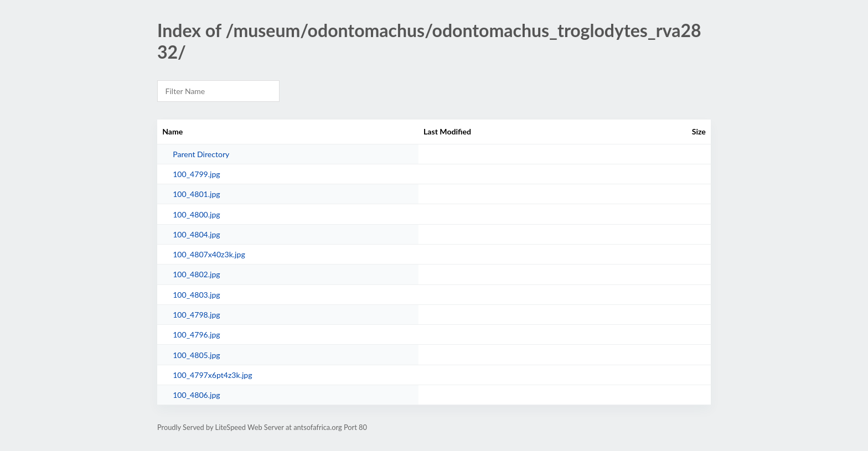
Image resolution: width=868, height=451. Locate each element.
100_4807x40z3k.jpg (209, 254)
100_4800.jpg (197, 214)
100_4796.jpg (197, 335)
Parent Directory (201, 154)
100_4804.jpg (197, 234)
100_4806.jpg (197, 395)
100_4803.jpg (197, 295)
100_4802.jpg (197, 274)
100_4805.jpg (197, 355)
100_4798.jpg (197, 315)
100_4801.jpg (197, 194)
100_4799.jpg (197, 174)
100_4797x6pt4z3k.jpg (212, 375)
